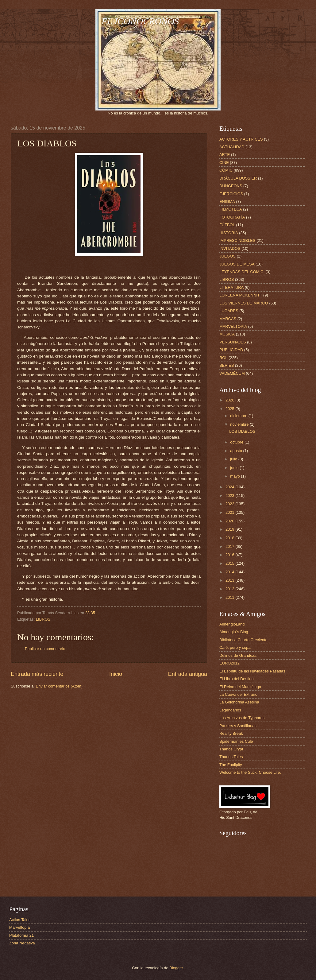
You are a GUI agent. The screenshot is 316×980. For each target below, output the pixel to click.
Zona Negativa (22, 943)
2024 (230, 487)
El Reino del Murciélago (240, 687)
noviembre (240, 424)
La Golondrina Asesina (239, 702)
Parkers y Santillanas (238, 726)
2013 (230, 580)
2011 (230, 597)
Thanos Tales (231, 757)
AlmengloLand (232, 624)
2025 (230, 409)
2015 (230, 563)
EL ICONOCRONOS (140, 21)
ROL (223, 358)
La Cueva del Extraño (238, 694)
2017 (230, 546)
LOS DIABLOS (242, 431)
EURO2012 (229, 663)
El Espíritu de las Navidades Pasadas (252, 671)
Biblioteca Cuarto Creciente (243, 640)
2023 (230, 496)
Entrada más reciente (37, 674)
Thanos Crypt (231, 749)
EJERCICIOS (231, 194)
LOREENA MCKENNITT (241, 295)
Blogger (176, 968)
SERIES (227, 365)
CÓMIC (226, 170)
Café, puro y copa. (235, 647)
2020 (230, 521)
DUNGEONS (231, 186)
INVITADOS (230, 248)
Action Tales (20, 920)
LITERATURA (231, 287)
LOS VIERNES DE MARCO (244, 303)
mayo (235, 476)
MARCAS (228, 319)
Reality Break (231, 733)
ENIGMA (227, 201)
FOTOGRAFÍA (232, 217)
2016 (230, 555)
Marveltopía (19, 927)
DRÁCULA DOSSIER (238, 178)
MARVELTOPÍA (233, 326)
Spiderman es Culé (236, 741)
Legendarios (230, 710)
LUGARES (229, 311)
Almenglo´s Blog (234, 632)
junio (235, 468)
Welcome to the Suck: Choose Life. (250, 772)
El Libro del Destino (237, 679)
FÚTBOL (227, 225)
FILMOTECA (231, 209)
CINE (224, 163)
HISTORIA (229, 233)
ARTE (225, 155)
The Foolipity (231, 765)
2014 (230, 572)
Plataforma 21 (21, 935)
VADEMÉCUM (232, 373)
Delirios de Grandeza (238, 655)
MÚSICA (227, 334)
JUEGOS (227, 256)
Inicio (116, 674)
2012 (230, 589)
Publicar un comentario (45, 649)
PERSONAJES (233, 342)
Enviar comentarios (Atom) (59, 686)
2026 (230, 400)
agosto (237, 451)
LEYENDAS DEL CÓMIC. (242, 272)
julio (234, 459)
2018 (230, 538)
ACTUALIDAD (232, 147)
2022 (230, 504)
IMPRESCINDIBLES (237, 240)
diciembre (239, 416)
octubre (237, 442)
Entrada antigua (188, 674)
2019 (230, 529)
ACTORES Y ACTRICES (241, 139)
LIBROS (43, 619)
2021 (230, 512)
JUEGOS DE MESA (237, 264)
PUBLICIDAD (231, 350)
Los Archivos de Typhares (242, 718)
